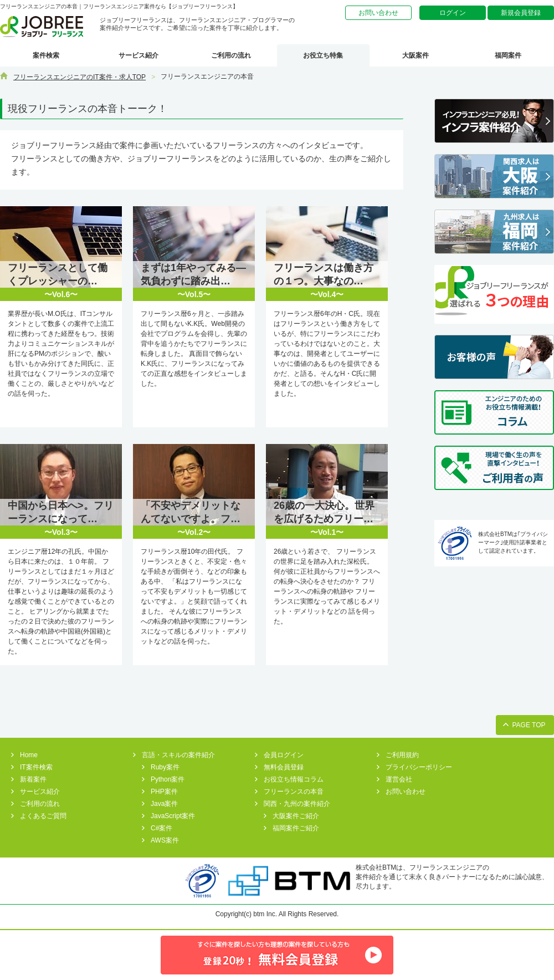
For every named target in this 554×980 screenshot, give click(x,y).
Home (29, 755)
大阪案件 (416, 55)
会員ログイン (284, 755)
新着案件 (33, 779)
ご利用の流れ (231, 55)
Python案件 (168, 779)
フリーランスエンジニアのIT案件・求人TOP (79, 77)
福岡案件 (508, 55)
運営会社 (399, 779)
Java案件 (164, 804)
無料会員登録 (284, 767)
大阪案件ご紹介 (296, 816)
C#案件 (161, 828)
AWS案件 (165, 840)
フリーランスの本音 (294, 792)
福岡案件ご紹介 (296, 828)
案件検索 (46, 55)
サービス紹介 (138, 55)
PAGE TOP (529, 725)
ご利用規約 (402, 755)
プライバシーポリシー (419, 767)
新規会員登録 (521, 13)
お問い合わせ (378, 13)
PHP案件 (164, 792)
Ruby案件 (165, 767)
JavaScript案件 (173, 816)
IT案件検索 (36, 767)
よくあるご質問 (43, 816)
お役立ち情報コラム (294, 779)
